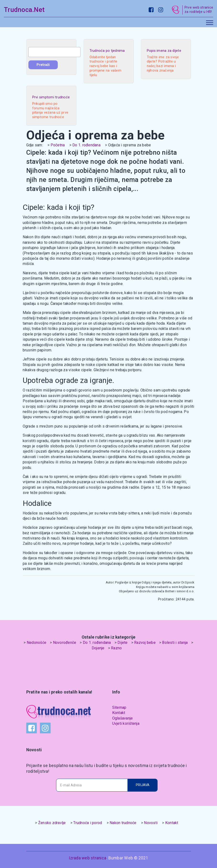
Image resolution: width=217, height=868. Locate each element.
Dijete (123, 643)
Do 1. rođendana (86, 145)
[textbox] (54, 52)
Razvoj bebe (145, 643)
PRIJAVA (143, 785)
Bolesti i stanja (175, 643)
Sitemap (119, 707)
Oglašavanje (123, 718)
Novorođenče (65, 643)
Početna (58, 145)
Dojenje (98, 648)
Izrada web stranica (87, 858)
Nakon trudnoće (123, 823)
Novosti (151, 823)
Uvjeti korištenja (126, 723)
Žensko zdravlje (52, 823)
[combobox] (54, 52)
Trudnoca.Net (24, 10)
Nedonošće (37, 643)
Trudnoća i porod (88, 823)
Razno (116, 648)
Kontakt (119, 713)
